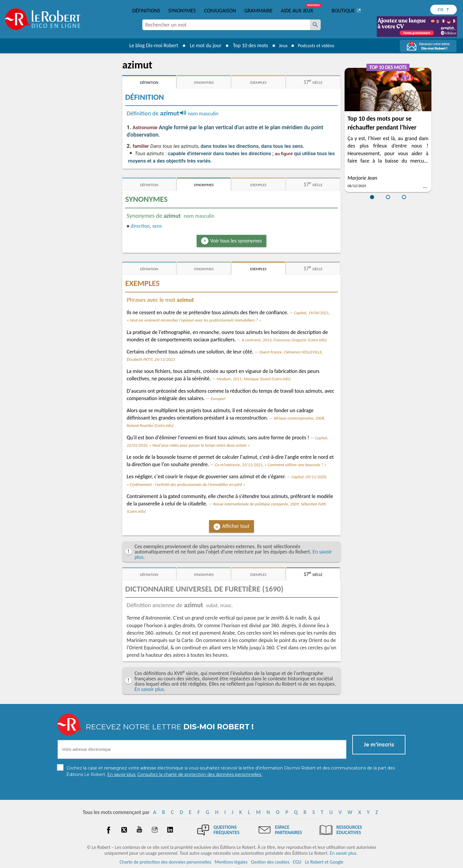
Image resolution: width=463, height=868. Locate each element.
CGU (297, 862)
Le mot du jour (202, 45)
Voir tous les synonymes (236, 241)
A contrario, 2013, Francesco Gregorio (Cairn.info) (284, 340)
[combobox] (226, 25)
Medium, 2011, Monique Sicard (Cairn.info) (253, 379)
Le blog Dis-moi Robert (151, 45)
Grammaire (258, 11)
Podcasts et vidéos (317, 45)
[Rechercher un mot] (315, 25)
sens (157, 226)
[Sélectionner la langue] (444, 10)
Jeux (281, 45)
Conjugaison (220, 11)
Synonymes (182, 11)
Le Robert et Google (324, 862)
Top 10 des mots (247, 45)
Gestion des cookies (270, 862)
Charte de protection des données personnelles (165, 862)
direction (140, 226)
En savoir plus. (150, 689)
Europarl (218, 399)
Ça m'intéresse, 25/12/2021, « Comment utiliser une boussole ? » (271, 465)
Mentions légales (231, 862)
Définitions (146, 11)
